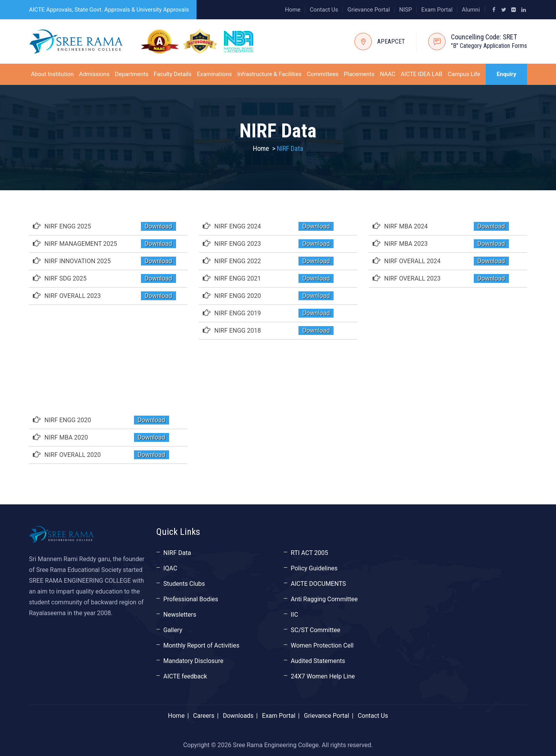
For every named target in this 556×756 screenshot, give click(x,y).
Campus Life (464, 74)
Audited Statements (318, 661)
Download (158, 226)
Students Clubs (184, 584)
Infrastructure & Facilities (269, 74)
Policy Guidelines (314, 568)
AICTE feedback (185, 676)
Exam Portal (437, 10)
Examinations (214, 74)
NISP (406, 10)
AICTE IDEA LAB (422, 74)
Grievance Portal (369, 10)
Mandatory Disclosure (193, 661)
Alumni (471, 10)
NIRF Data (177, 553)
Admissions (94, 74)
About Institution (52, 74)
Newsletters (180, 615)
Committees (323, 74)
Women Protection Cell (322, 645)
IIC (294, 615)
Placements (359, 74)
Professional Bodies (191, 599)
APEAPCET (391, 41)
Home (293, 10)
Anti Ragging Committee (324, 599)
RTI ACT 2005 (309, 553)
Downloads (238, 716)
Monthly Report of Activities (201, 645)
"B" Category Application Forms (489, 46)
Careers (204, 716)
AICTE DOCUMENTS (318, 584)
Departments (132, 74)
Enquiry (506, 74)
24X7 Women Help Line (323, 676)
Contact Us (324, 10)
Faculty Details (173, 74)
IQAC (170, 568)
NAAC (388, 74)
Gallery (173, 630)
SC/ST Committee (315, 630)
